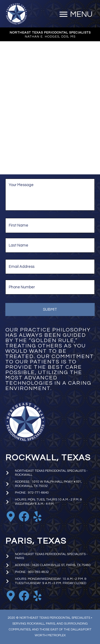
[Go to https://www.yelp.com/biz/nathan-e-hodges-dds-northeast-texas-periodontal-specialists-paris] (37, 596)
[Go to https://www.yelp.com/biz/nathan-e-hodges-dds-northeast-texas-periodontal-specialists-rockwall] (37, 517)
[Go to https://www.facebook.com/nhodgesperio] (24, 517)
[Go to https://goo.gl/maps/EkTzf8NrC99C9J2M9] (11, 517)
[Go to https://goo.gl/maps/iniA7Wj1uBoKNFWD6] (11, 596)
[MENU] (76, 14)
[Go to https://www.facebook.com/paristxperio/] (24, 596)
